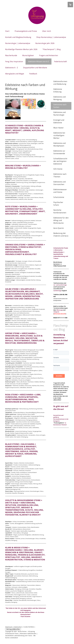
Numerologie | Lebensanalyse (18, 43)
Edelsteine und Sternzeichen (59, 183)
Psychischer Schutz (58, 204)
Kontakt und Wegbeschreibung (18, 37)
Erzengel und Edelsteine (59, 121)
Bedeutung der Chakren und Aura (61, 234)
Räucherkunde (11, 55)
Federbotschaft (61, 61)
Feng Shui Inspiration (14, 61)
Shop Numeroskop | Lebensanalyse (51, 37)
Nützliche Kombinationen (60, 211)
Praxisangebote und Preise (26, 31)
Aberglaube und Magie (15, 74)
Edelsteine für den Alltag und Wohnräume (61, 220)
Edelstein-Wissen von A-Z (38, 61)
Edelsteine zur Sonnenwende (59, 152)
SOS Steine (58, 169)
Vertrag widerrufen (13, 629)
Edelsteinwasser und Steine (60, 191)
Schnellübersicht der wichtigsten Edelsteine (60, 161)
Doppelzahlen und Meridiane (35, 68)
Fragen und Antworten (49, 55)
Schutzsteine (59, 197)
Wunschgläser (28, 55)
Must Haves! (58, 128)
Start (7, 31)
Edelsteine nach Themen (60, 175)
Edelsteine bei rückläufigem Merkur (59, 135)
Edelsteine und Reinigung (59, 98)
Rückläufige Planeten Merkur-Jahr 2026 (21, 49)
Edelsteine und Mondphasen (59, 144)
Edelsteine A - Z (12, 68)
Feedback (33, 74)
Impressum (9, 627)
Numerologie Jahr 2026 (45, 43)
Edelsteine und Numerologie (59, 114)
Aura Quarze (59, 228)
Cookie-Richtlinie (29, 627)
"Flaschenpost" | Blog (52, 49)
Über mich (46, 31)
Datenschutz (18, 627)
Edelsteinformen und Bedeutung (60, 83)
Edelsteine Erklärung (58, 90)
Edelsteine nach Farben (60, 106)
